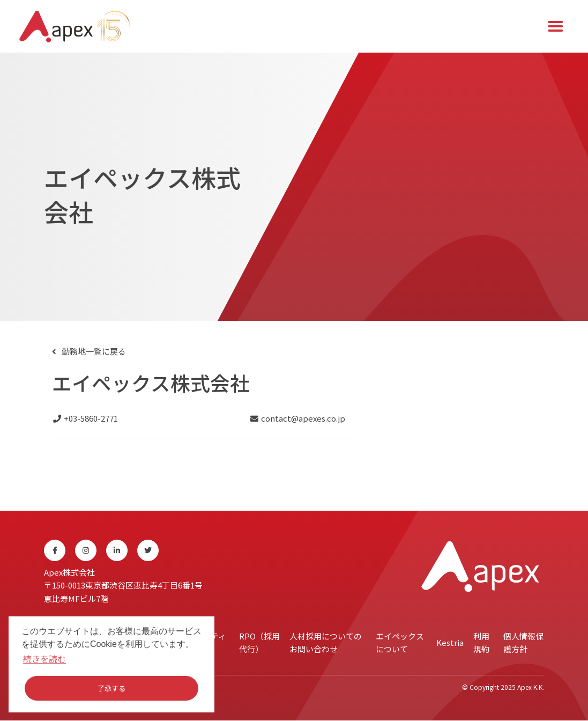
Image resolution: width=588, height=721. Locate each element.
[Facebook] (55, 551)
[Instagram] (86, 551)
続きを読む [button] (44, 659)
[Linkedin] (117, 551)
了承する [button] (111, 688)
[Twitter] (148, 551)
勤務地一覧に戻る (94, 352)
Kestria (450, 643)
